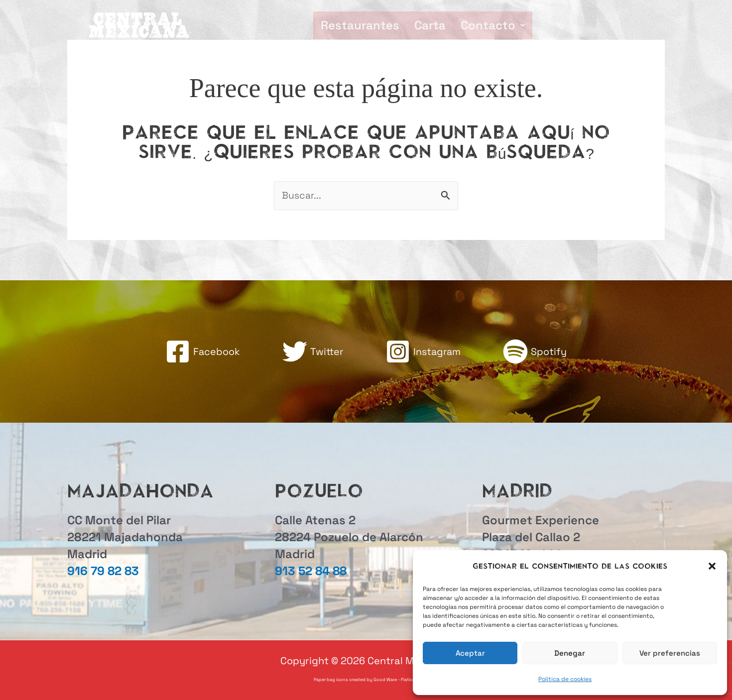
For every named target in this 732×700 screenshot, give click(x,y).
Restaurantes (360, 25)
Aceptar (470, 653)
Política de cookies (565, 679)
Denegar (570, 653)
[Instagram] (424, 352)
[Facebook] (201, 352)
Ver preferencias (670, 653)
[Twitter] (312, 352)
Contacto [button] (493, 25)
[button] (712, 566)
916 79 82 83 (103, 571)
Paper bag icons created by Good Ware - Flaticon (366, 680)
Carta (430, 25)
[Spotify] (536, 352)
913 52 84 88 (311, 571)
